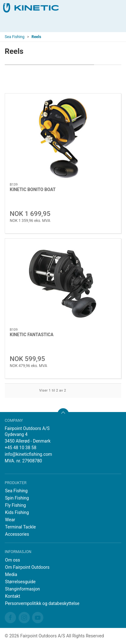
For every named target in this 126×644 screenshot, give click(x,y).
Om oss (13, 560)
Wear (10, 520)
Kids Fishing (17, 512)
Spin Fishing (17, 498)
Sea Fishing (15, 37)
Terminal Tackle (20, 527)
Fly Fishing (15, 505)
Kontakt (13, 596)
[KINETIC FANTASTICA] (63, 283)
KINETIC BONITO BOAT (33, 189)
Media (11, 574)
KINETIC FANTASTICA (32, 335)
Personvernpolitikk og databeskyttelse (42, 603)
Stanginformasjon (22, 589)
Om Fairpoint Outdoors (27, 567)
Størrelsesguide (20, 582)
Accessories (17, 534)
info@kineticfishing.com (28, 454)
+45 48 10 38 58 (21, 448)
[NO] (31, 8)
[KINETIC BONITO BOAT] (63, 138)
